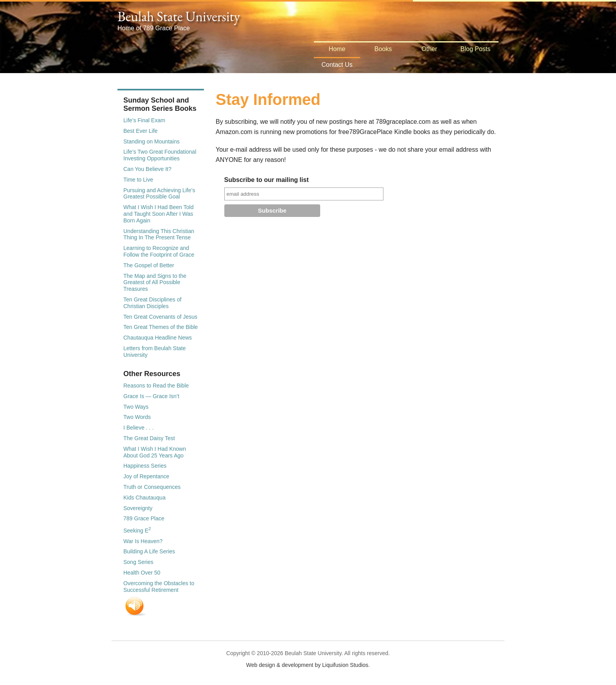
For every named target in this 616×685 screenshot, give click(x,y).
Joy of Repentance (146, 476)
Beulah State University (179, 16)
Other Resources (152, 374)
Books (383, 49)
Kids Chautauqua (144, 498)
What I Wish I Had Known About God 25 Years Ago (155, 452)
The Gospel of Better (149, 265)
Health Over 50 (142, 573)
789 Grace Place (144, 518)
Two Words (137, 417)
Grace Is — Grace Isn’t (151, 396)
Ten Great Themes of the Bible (161, 327)
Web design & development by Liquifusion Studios (307, 665)
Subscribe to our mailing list (267, 180)
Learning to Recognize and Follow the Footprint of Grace (159, 251)
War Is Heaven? (143, 541)
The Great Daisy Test (149, 438)
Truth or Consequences (152, 487)
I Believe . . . (138, 428)
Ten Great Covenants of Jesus (160, 317)
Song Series (138, 562)
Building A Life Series (149, 551)
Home (337, 49)
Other (429, 49)
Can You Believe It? (147, 169)
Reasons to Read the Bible (156, 386)
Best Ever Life (140, 131)
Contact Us (337, 65)
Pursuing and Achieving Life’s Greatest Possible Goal (159, 194)
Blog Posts (475, 49)
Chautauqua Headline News (158, 338)
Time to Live (138, 180)
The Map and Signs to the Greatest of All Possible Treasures (155, 283)
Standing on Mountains (151, 141)
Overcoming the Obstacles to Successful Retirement (159, 587)
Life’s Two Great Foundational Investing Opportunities (160, 155)
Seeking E (137, 531)
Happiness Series (145, 466)
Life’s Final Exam (144, 120)
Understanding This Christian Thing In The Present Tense (159, 234)
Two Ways (136, 407)
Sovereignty (138, 508)
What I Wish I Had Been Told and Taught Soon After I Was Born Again (159, 214)
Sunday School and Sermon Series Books (160, 105)
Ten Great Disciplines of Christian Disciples (152, 303)
